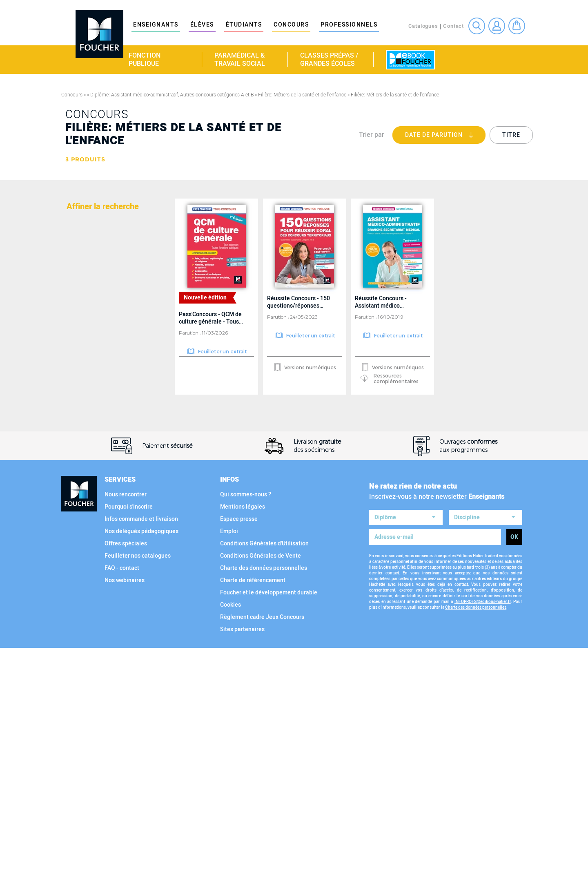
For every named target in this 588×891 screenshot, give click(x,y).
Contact (453, 26)
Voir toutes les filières (102, 520)
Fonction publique (145, 60)
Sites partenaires (242, 872)
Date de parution (445, 137)
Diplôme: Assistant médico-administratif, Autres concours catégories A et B (172, 95)
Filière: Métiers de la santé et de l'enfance (302, 95)
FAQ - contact (122, 811)
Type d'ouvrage (93, 588)
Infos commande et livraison (141, 762)
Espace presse (239, 762)
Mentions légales (243, 749)
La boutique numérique (410, 60)
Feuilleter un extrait (223, 351)
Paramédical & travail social (240, 60)
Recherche (477, 26)
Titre (511, 135)
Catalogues (423, 26)
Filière (78, 407)
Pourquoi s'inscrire (129, 749)
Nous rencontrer (126, 737)
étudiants (244, 25)
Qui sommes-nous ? (246, 737)
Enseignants (156, 25)
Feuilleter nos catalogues (138, 798)
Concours (291, 25)
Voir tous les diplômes (102, 373)
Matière (80, 210)
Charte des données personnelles (264, 811)
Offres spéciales (126, 786)
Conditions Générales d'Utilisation (264, 786)
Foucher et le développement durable (269, 835)
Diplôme (81, 243)
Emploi (229, 774)
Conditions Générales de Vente (261, 798)
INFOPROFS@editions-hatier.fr (483, 842)
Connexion (497, 26)
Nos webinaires (125, 823)
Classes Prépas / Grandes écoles (329, 60)
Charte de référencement (253, 823)
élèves (202, 25)
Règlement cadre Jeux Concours (262, 860)
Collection (86, 554)
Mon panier (517, 26)
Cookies (231, 847)
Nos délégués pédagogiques (141, 774)
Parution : (190, 333)
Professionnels (349, 25)
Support (81, 621)
